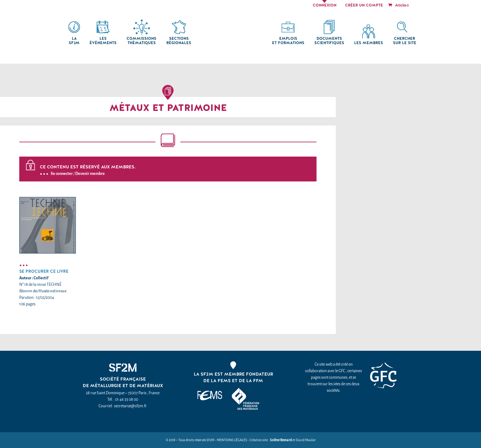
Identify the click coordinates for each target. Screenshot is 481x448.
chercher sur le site (405, 41)
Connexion (325, 6)
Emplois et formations (288, 41)
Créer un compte (364, 6)
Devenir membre (90, 174)
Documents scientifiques (329, 41)
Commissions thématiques (141, 41)
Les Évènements (103, 41)
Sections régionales (179, 41)
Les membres (369, 43)
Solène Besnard (281, 440)
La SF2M (74, 41)
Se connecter (62, 174)
